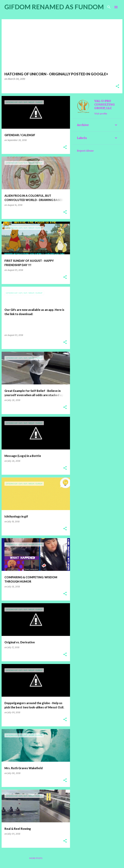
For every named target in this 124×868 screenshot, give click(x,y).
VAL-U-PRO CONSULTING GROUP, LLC (105, 105)
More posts (36, 858)
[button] (117, 86)
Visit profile (101, 113)
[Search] (109, 7)
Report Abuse (85, 151)
